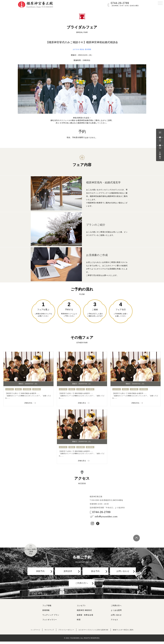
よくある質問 (116, 613)
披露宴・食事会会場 (85, 617)
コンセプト (81, 608)
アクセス (114, 622)
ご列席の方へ (82, 588)
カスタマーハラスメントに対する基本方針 (94, 632)
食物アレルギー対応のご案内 (128, 632)
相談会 (82, 49)
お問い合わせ (160, 153)
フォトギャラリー (50, 622)
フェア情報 (47, 608)
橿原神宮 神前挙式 (84, 613)
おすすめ (75, 49)
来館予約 (160, 133)
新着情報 (46, 613)
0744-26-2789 (120, 3)
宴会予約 (96, 575)
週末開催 (89, 49)
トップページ (30, 632)
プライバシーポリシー (64, 632)
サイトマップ (45, 632)
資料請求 (160, 141)
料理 (79, 622)
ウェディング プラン (51, 617)
